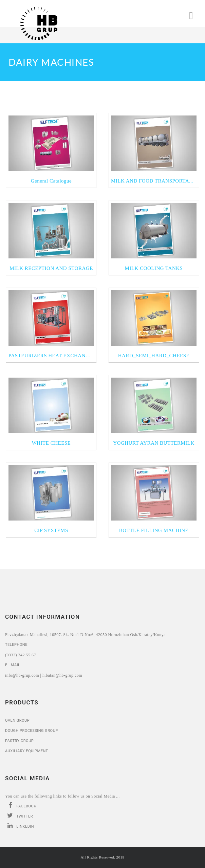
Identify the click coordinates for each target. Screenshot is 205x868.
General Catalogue (51, 181)
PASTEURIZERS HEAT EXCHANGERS (51, 356)
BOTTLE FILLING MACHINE (154, 530)
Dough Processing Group (32, 731)
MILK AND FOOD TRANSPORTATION (154, 181)
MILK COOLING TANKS (154, 268)
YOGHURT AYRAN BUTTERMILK (154, 443)
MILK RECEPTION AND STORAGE (51, 268)
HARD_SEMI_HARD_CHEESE (154, 356)
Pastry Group (19, 741)
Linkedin (20, 826)
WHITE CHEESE (51, 443)
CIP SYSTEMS (51, 530)
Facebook (21, 805)
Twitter (19, 816)
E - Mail (13, 665)
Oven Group (17, 721)
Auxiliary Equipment (27, 751)
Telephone (16, 645)
